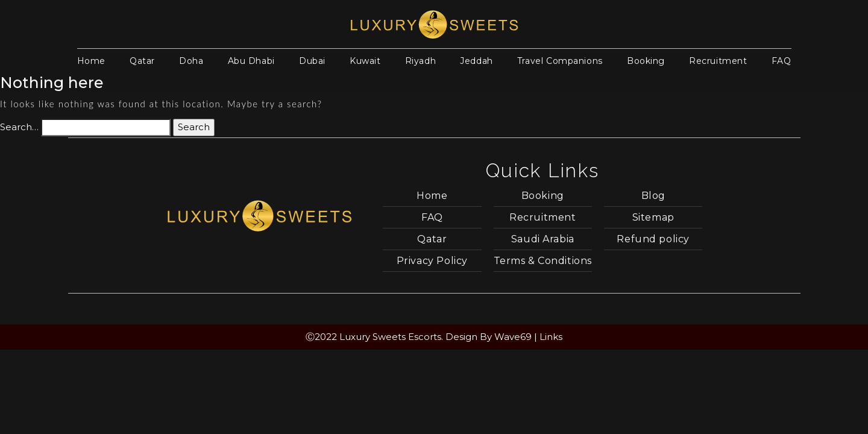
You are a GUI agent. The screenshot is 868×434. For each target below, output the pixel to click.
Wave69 (513, 337)
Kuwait (365, 61)
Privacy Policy (432, 261)
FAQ (782, 61)
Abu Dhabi (251, 61)
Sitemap (653, 217)
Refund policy (653, 239)
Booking (646, 61)
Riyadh (420, 61)
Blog (653, 196)
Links (551, 337)
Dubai (312, 61)
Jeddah (476, 61)
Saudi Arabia (543, 239)
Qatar (142, 61)
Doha (191, 61)
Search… (19, 127)
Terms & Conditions (543, 261)
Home (91, 61)
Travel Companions (560, 61)
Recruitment (718, 61)
